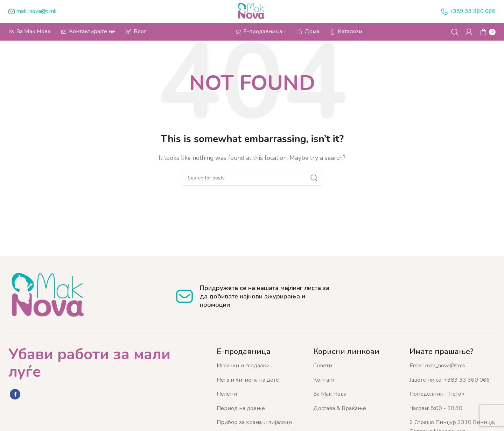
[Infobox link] (33, 12)
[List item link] (260, 366)
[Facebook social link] (15, 394)
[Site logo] (252, 11)
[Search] (455, 32)
